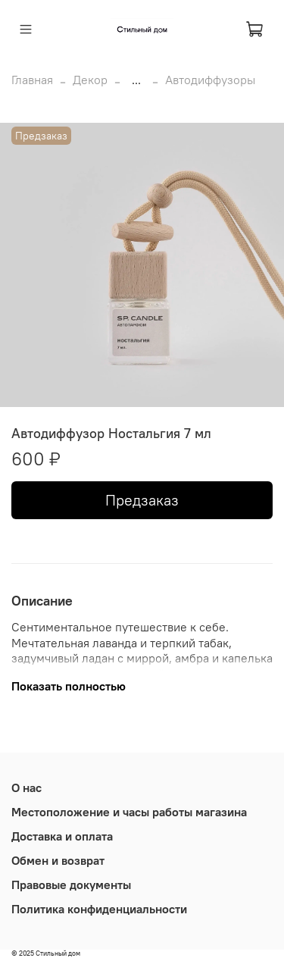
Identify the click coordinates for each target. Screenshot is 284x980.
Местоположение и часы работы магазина (129, 812)
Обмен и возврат (58, 860)
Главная (32, 80)
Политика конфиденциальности (99, 909)
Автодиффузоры (210, 80)
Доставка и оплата (62, 836)
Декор (90, 80)
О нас (27, 787)
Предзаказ (142, 500)
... (136, 80)
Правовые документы (71, 885)
